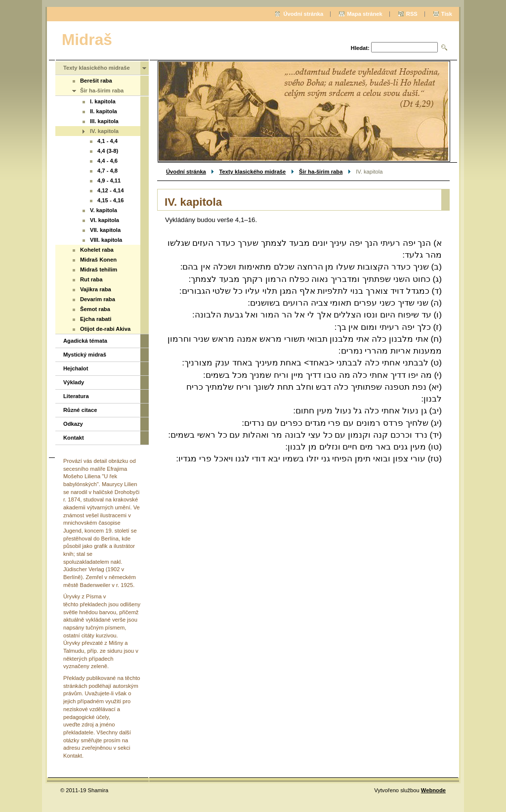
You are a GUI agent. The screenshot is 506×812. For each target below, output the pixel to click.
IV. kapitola (104, 131)
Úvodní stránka (186, 172)
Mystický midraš (85, 355)
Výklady (74, 382)
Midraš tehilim (99, 270)
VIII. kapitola (106, 240)
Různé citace (80, 410)
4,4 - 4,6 (107, 161)
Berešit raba (96, 81)
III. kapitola (104, 121)
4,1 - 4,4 (107, 141)
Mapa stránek (365, 14)
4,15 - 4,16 (111, 200)
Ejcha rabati (96, 319)
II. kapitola (104, 111)
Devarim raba (98, 299)
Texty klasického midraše (253, 172)
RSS (412, 14)
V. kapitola (104, 210)
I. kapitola (103, 101)
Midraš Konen (98, 260)
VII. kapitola (105, 230)
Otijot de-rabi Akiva (105, 329)
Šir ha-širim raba (321, 172)
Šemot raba (95, 309)
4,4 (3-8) (108, 151)
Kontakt (74, 438)
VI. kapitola (105, 220)
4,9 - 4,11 (109, 180)
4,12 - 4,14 (111, 190)
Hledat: (360, 48)
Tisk (447, 14)
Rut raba (91, 279)
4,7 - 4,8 (107, 171)
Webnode (433, 790)
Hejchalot (76, 368)
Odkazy (73, 424)
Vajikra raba (96, 289)
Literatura (76, 396)
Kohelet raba (97, 250)
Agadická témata (85, 341)
